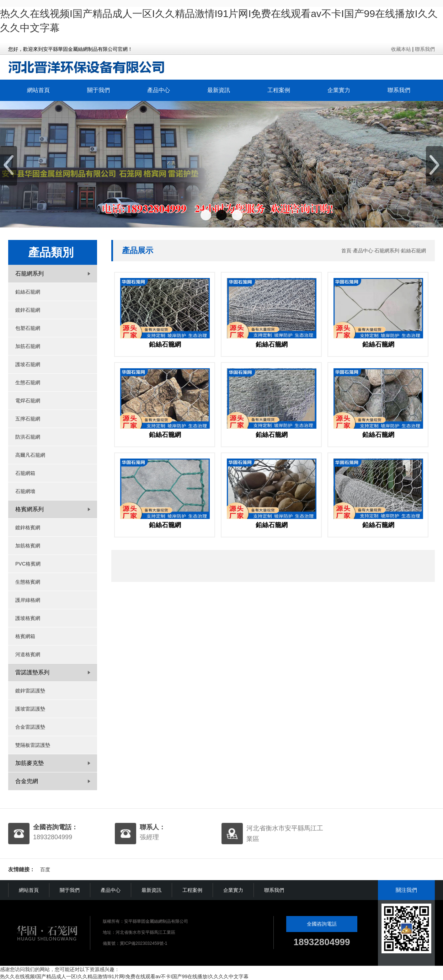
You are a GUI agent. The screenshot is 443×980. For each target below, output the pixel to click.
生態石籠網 (28, 382)
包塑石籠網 (28, 328)
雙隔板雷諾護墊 (33, 745)
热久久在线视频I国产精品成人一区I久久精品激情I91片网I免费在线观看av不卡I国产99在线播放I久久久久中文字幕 (124, 976)
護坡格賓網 (28, 618)
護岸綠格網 (28, 600)
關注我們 (406, 890)
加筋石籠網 (28, 346)
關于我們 (98, 90)
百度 (45, 869)
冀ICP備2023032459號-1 (143, 943)
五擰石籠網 (28, 419)
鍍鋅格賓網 (28, 528)
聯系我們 (425, 49)
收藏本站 (401, 49)
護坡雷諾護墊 (30, 709)
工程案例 (279, 90)
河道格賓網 (28, 654)
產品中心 (159, 90)
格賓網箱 (25, 636)
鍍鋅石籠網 (28, 310)
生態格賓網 (28, 582)
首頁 (346, 251)
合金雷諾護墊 (30, 727)
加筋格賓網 (28, 546)
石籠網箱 (25, 473)
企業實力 (339, 90)
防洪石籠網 (28, 437)
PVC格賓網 (28, 564)
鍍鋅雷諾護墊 (30, 691)
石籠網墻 (25, 491)
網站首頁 (38, 90)
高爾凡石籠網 (30, 455)
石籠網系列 (387, 251)
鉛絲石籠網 (28, 292)
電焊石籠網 (28, 401)
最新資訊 (219, 90)
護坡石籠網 (28, 364)
